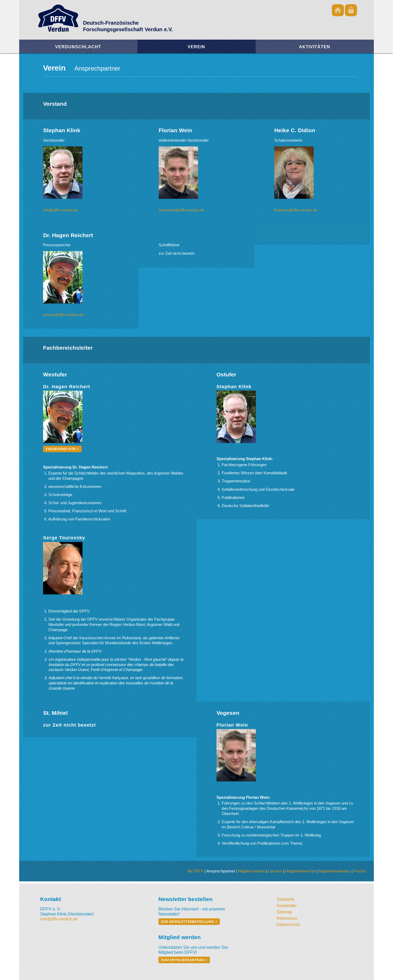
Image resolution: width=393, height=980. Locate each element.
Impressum (287, 918)
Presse (360, 871)
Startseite (285, 899)
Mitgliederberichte (300, 871)
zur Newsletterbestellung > (189, 922)
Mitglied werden (252, 871)
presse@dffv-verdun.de (63, 315)
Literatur (275, 871)
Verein (196, 47)
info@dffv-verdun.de (60, 210)
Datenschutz (288, 924)
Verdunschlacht (78, 47)
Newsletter (287, 906)
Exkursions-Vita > (62, 449)
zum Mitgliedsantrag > (184, 960)
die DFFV (195, 871)
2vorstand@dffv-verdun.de (182, 210)
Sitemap (284, 912)
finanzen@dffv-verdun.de (296, 210)
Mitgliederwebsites (335, 871)
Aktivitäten (315, 47)
